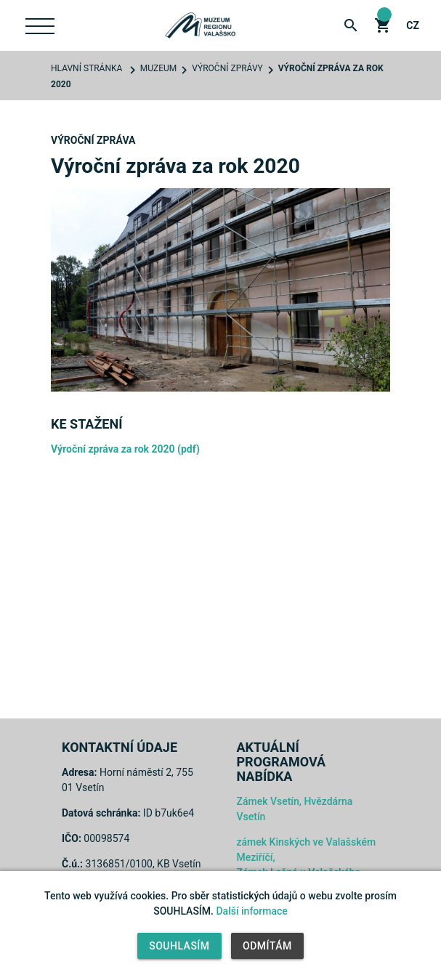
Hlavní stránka (86, 68)
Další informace (251, 911)
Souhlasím (179, 946)
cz (413, 25)
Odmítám (267, 946)
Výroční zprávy (227, 68)
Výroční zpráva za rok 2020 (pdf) (125, 449)
